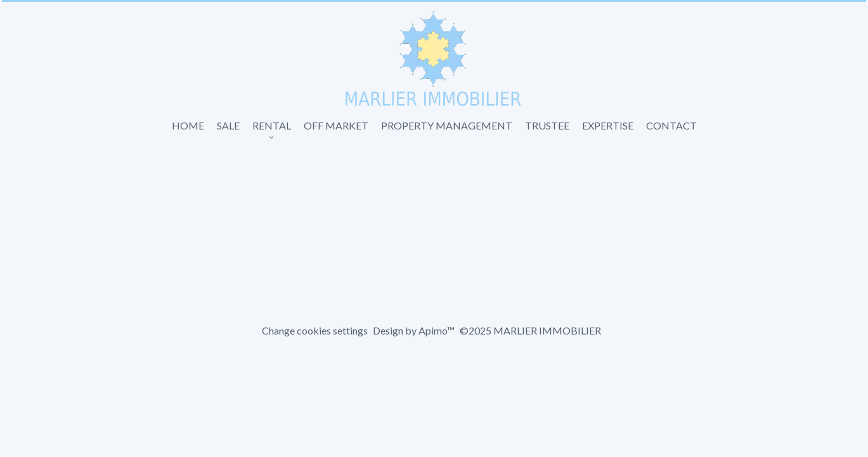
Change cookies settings (315, 330)
